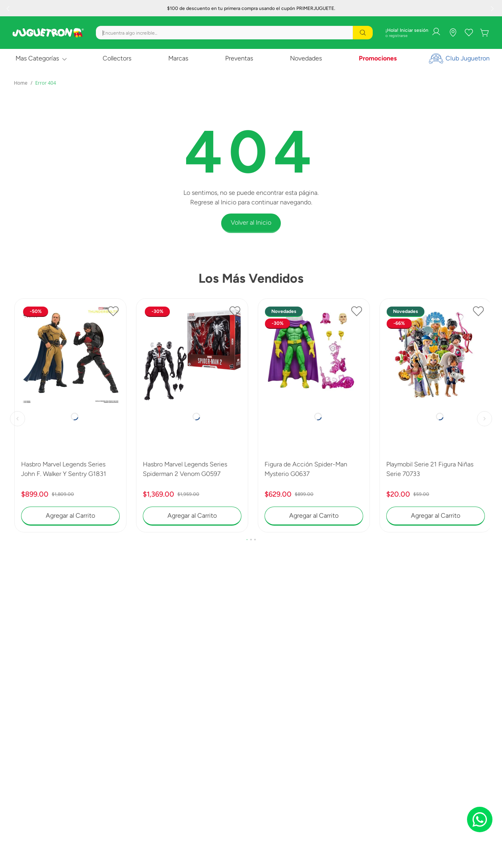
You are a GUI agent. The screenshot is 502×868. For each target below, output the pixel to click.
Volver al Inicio (251, 222)
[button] (247, 540)
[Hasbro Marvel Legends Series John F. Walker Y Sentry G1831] (70, 415)
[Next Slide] (493, 8)
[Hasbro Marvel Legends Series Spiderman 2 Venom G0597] (192, 415)
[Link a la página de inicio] (21, 83)
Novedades (306, 58)
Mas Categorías (37, 58)
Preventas (239, 58)
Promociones (378, 58)
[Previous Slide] (9, 8)
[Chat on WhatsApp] (480, 819)
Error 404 (45, 83)
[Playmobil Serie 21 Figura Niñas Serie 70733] (436, 415)
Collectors (117, 58)
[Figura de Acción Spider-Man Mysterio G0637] (314, 415)
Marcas (178, 58)
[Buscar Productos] (363, 33)
